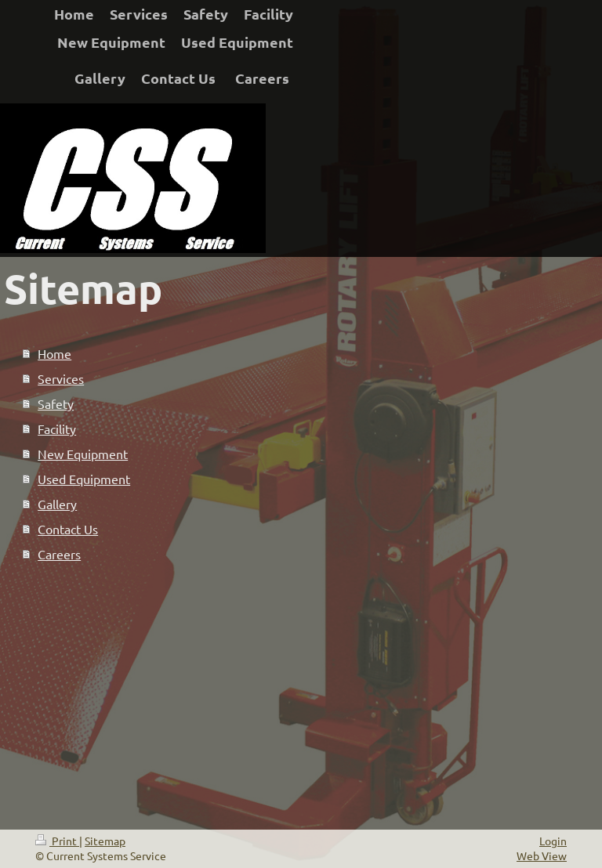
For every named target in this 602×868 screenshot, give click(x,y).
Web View (542, 855)
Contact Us (68, 529)
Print (57, 841)
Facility (57, 429)
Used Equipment (84, 479)
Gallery (57, 504)
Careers (59, 554)
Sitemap (105, 841)
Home (54, 353)
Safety (56, 403)
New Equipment (83, 454)
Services (61, 378)
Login (553, 841)
